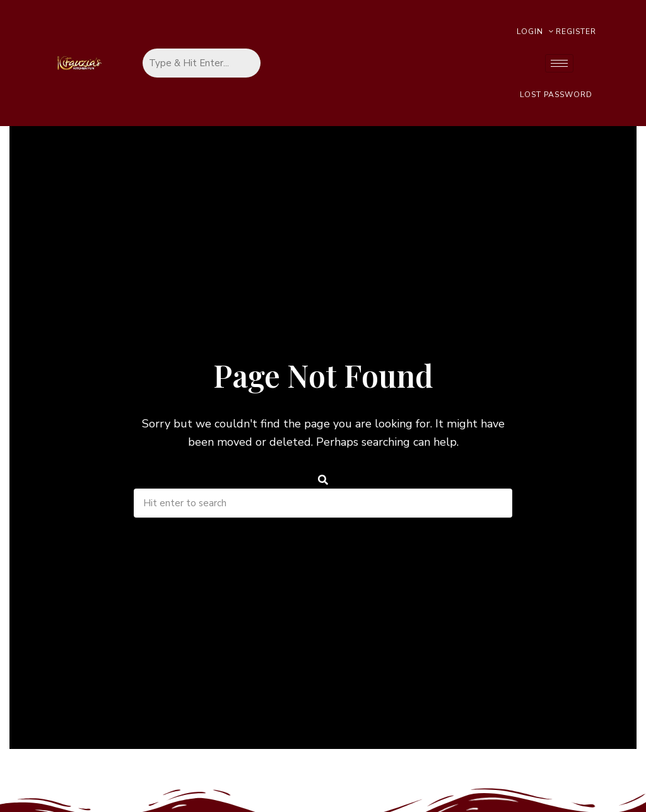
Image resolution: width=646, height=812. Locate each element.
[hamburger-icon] (559, 63)
